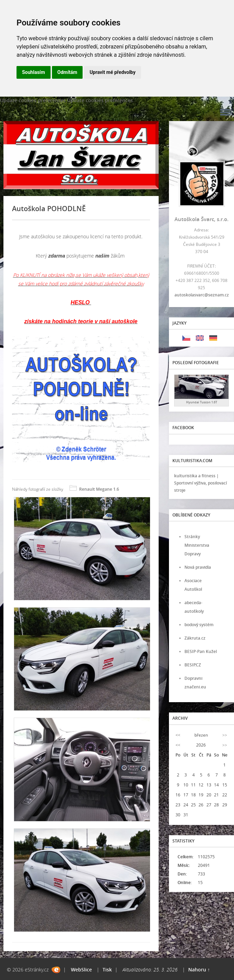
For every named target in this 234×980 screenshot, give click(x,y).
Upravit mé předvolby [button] (112, 72)
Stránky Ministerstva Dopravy (197, 545)
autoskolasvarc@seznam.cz (202, 295)
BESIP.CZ (193, 665)
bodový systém (199, 625)
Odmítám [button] (67, 72)
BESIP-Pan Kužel (201, 651)
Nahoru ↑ (199, 970)
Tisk (107, 970)
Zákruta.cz (195, 638)
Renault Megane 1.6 (99, 489)
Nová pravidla (198, 567)
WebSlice (81, 970)
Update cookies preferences (33, 100)
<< (178, 735)
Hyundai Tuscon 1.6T (202, 402)
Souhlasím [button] (34, 72)
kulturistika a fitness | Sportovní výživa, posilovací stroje (200, 483)
